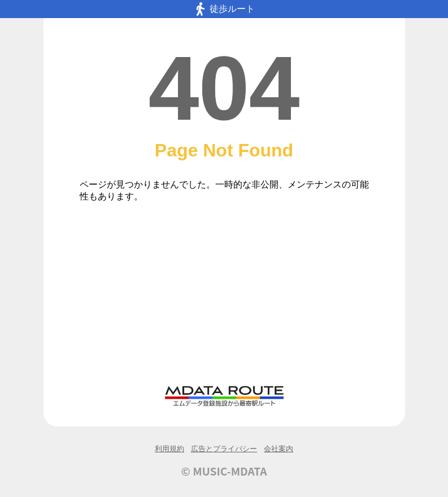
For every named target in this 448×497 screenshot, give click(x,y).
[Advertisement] (224, 300)
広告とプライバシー (224, 449)
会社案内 (279, 449)
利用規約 (169, 449)
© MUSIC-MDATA (224, 471)
